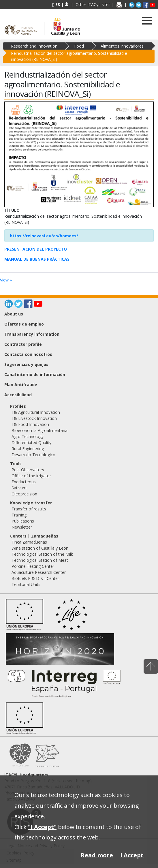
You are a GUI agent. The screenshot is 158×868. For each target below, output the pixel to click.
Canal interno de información (35, 374)
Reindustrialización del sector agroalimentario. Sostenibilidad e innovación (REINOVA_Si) (69, 56)
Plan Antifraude (21, 385)
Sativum (19, 488)
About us (14, 314)
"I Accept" (42, 827)
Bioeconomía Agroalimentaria (39, 430)
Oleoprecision (24, 494)
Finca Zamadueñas (29, 542)
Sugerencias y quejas (26, 364)
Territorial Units (26, 584)
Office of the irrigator (31, 476)
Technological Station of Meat (40, 560)
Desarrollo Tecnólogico (33, 455)
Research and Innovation (34, 46)
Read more (97, 855)
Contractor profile (23, 344)
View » (6, 280)
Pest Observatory (28, 470)
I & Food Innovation (30, 424)
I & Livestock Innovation (34, 418)
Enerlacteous (24, 482)
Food (79, 46)
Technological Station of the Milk (42, 554)
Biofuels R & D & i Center (35, 578)
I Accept (132, 855)
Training (19, 515)
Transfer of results (29, 509)
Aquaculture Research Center (39, 572)
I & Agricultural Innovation (36, 412)
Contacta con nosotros (28, 354)
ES (58, 4)
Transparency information (32, 334)
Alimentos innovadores (122, 46)
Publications (23, 521)
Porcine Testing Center (33, 566)
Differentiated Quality (31, 443)
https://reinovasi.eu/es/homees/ (44, 236)
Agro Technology (28, 436)
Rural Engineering (28, 449)
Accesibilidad (18, 395)
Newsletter (22, 527)
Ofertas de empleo (24, 324)
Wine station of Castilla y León (40, 548)
